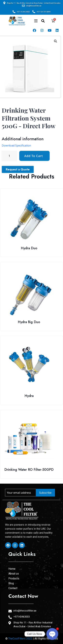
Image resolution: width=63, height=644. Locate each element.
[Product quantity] (33, 156)
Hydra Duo (29, 248)
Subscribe (45, 493)
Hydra (29, 396)
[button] (36, 21)
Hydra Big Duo (29, 322)
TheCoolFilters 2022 (20, 639)
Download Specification (40, 145)
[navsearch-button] (43, 21)
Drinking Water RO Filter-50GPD (29, 470)
